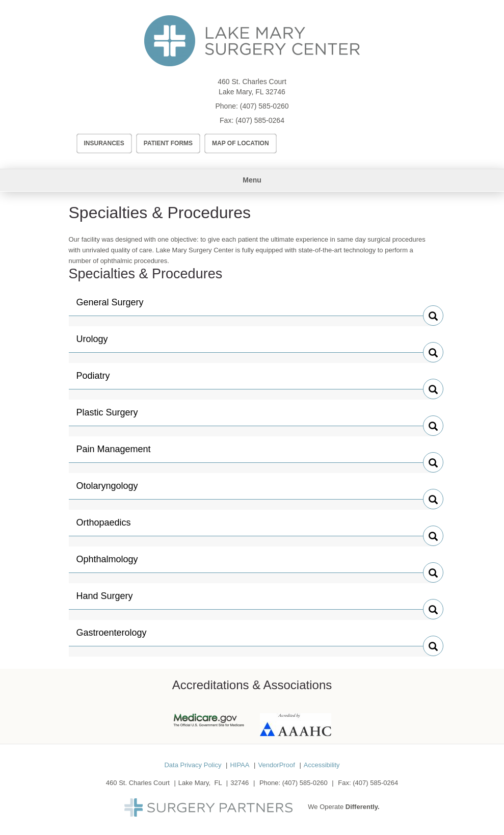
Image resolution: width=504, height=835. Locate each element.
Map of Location (241, 143)
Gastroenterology (112, 637)
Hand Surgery (105, 600)
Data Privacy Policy (193, 765)
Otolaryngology (107, 490)
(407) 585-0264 (260, 120)
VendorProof (276, 765)
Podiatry (98, 380)
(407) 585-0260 (264, 106)
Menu (252, 180)
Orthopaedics (104, 527)
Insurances (104, 143)
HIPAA (240, 765)
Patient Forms (168, 143)
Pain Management (114, 453)
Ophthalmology (107, 563)
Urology (98, 343)
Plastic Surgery (107, 416)
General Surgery (110, 306)
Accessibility (322, 765)
